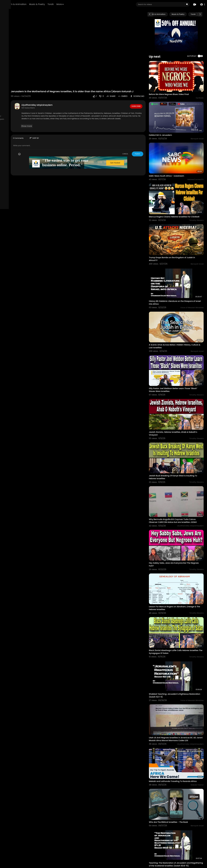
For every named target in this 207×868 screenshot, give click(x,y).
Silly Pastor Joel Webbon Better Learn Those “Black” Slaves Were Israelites (178, 354)
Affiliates (7, 122)
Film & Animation (51, 4)
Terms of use (12, 116)
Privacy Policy (24, 116)
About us (7, 119)
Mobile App (8, 132)
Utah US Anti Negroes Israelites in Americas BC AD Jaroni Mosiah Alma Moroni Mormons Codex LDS (180, 666)
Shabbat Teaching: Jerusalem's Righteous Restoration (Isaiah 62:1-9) (177, 626)
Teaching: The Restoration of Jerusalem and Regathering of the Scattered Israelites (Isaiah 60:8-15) (179, 781)
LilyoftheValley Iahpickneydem (66, 96)
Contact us (17, 119)
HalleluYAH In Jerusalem (169, 125)
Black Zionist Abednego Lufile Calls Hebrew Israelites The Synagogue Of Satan (178, 587)
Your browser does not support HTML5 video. (97, 44)
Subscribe (145, 98)
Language (19, 132)
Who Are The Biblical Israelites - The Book (177, 742)
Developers (28, 119)
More (94, 4)
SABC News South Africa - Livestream (175, 161)
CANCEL (134, 145)
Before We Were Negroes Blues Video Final (177, 89)
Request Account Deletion (15, 126)
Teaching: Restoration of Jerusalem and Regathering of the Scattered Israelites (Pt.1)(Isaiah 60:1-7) (178, 821)
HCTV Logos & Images (13, 129)
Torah (84, 4)
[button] (202, 5)
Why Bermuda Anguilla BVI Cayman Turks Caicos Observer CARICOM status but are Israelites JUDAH (177, 471)
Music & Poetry (71, 4)
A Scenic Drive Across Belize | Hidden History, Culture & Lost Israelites (179, 315)
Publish (146, 145)
